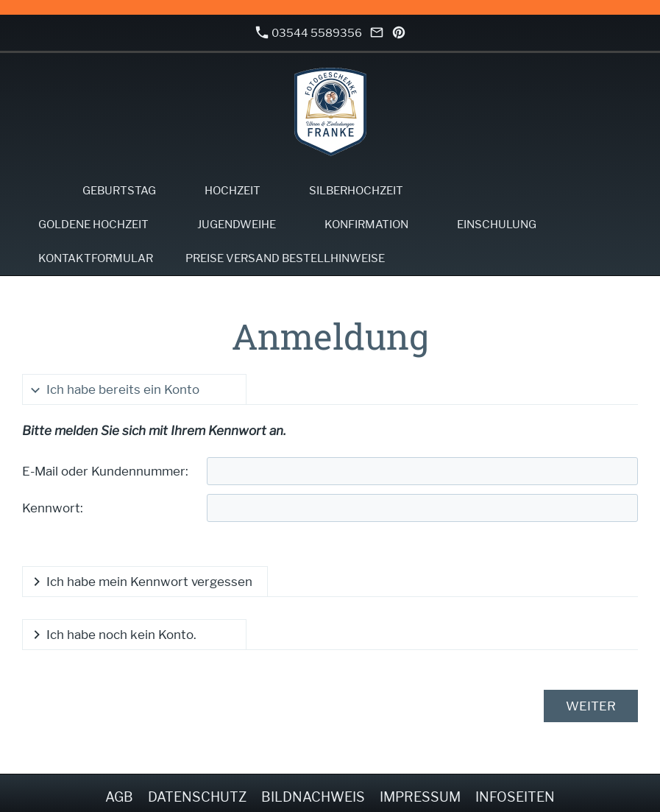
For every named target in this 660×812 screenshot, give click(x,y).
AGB (119, 797)
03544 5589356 (309, 33)
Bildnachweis (313, 797)
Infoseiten (515, 797)
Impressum (420, 797)
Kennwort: (53, 508)
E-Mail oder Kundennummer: (105, 471)
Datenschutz (197, 797)
